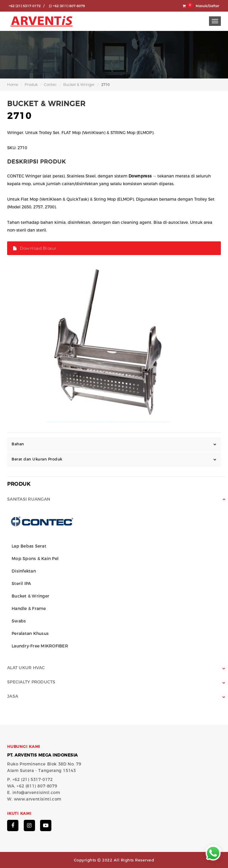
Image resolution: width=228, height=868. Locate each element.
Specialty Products (31, 682)
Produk (31, 85)
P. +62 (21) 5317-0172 (30, 779)
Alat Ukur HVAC (26, 668)
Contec (50, 85)
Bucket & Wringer (79, 85)
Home (13, 85)
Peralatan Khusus (30, 633)
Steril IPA (21, 584)
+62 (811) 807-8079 (67, 6)
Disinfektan (24, 571)
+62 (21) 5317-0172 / (27, 6)
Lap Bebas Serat (29, 546)
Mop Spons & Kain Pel (35, 559)
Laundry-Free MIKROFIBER (40, 646)
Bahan (18, 444)
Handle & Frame (29, 608)
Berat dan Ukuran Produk (37, 459)
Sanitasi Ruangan (29, 499)
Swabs (19, 621)
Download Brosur (35, 248)
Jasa (13, 696)
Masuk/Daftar (208, 6)
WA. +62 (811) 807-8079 (32, 786)
